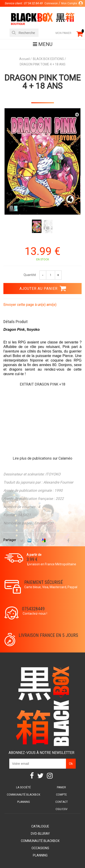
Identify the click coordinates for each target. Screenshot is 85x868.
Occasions (40, 848)
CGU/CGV (62, 809)
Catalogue (40, 826)
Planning (24, 802)
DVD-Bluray (40, 834)
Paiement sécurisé (44, 582)
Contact (62, 802)
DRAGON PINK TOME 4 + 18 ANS (42, 82)
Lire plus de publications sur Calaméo (42, 458)
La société (23, 787)
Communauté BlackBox (24, 795)
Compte (61, 795)
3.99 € (32, 559)
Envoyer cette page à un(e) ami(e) (30, 305)
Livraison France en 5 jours (48, 635)
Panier (61, 787)
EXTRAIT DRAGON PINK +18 (42, 384)
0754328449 (33, 609)
